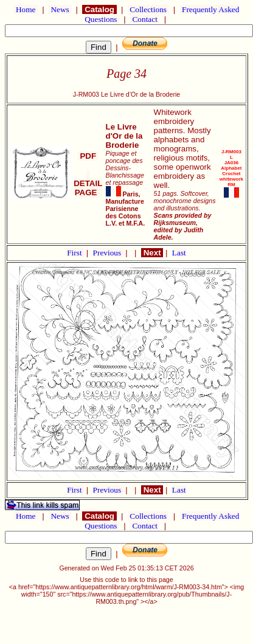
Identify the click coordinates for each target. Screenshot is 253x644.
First (75, 253)
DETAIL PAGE (88, 183)
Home (26, 9)
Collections (148, 9)
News (60, 9)
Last (179, 253)
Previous (108, 253)
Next (152, 253)
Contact (145, 19)
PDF (88, 156)
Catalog (99, 9)
